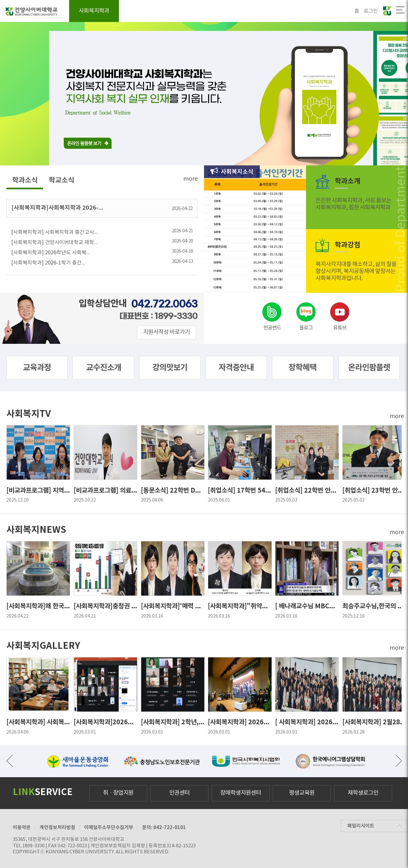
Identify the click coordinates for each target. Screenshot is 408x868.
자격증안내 (216, 11)
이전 (10, 760)
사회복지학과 (94, 11)
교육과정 (172, 11)
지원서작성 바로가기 (167, 332)
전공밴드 (272, 328)
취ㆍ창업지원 (118, 793)
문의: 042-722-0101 (164, 828)
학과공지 (255, 11)
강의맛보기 (170, 368)
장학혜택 (302, 368)
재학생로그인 (363, 793)
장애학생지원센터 (241, 793)
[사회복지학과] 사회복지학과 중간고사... (102, 231)
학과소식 (25, 180)
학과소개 (130, 11)
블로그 (306, 328)
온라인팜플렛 (369, 368)
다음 (398, 760)
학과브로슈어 (338, 11)
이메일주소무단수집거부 (109, 828)
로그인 (371, 11)
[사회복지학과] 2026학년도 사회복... (102, 252)
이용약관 (22, 828)
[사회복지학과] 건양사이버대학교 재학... (102, 241)
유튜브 (340, 328)
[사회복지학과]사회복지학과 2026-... (102, 208)
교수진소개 (104, 368)
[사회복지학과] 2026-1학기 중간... (102, 262)
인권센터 (179, 793)
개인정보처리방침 (57, 828)
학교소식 (62, 180)
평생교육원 (302, 793)
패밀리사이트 (361, 826)
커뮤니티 (295, 11)
